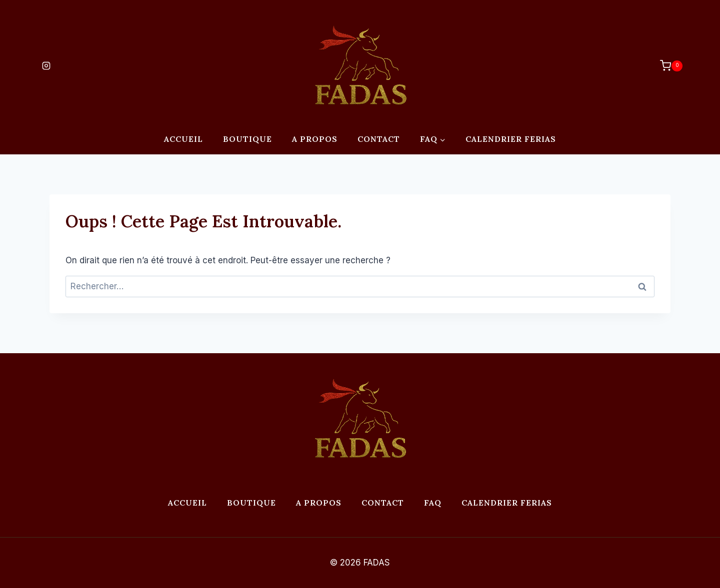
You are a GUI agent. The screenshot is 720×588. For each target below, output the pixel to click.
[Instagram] (46, 66)
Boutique (247, 139)
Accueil (183, 139)
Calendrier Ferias (511, 139)
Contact (379, 139)
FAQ (433, 503)
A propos (315, 139)
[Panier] (666, 65)
